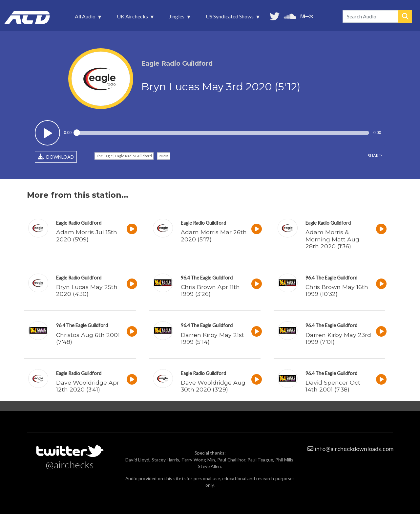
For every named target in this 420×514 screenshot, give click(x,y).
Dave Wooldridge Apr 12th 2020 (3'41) (88, 386)
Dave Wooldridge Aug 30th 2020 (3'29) (213, 386)
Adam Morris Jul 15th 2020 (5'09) (87, 235)
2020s (164, 156)
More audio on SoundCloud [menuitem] (290, 16)
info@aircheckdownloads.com (354, 449)
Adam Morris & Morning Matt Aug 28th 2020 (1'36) (332, 239)
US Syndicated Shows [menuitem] (230, 18)
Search (405, 16)
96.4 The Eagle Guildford (207, 278)
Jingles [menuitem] (177, 18)
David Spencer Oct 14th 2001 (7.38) (333, 386)
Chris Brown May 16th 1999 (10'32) (337, 290)
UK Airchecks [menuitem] (133, 18)
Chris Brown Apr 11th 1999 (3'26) (210, 290)
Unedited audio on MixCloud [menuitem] (307, 16)
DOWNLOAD (56, 157)
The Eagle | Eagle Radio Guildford (124, 156)
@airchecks (70, 464)
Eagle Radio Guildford (79, 223)
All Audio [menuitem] (86, 18)
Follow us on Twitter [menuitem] (275, 16)
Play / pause (47, 133)
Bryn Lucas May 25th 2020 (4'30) (87, 290)
